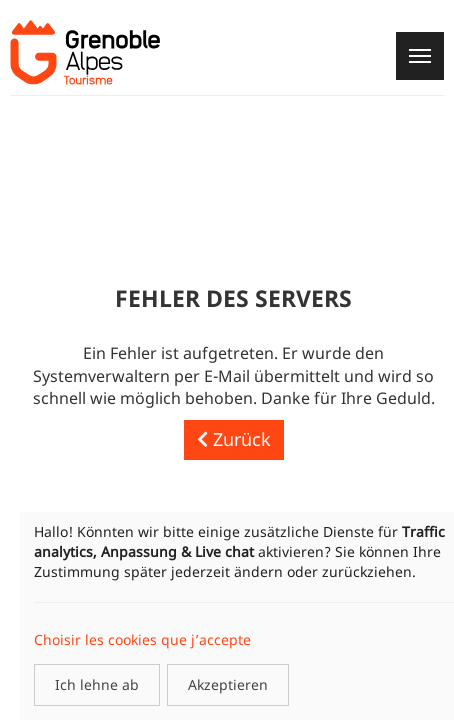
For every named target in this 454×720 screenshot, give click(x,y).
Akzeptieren (228, 684)
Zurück (234, 439)
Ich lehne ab (97, 684)
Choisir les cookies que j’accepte (142, 639)
